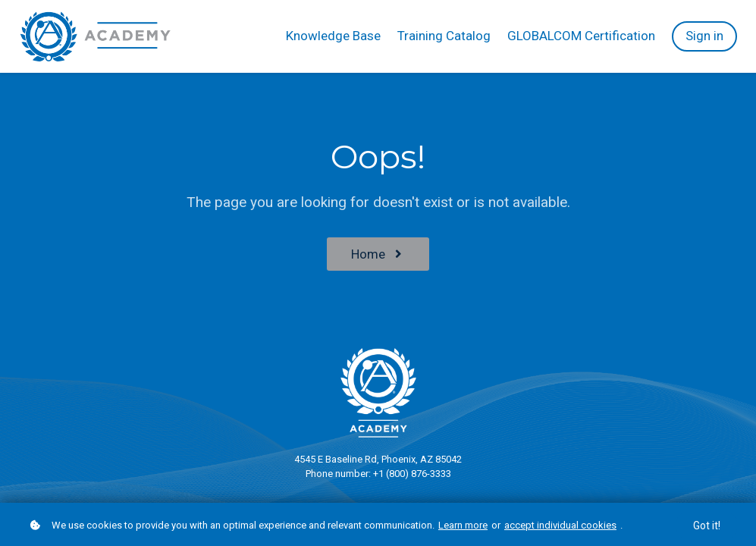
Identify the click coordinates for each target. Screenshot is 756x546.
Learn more (463, 525)
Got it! (707, 526)
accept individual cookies (560, 525)
